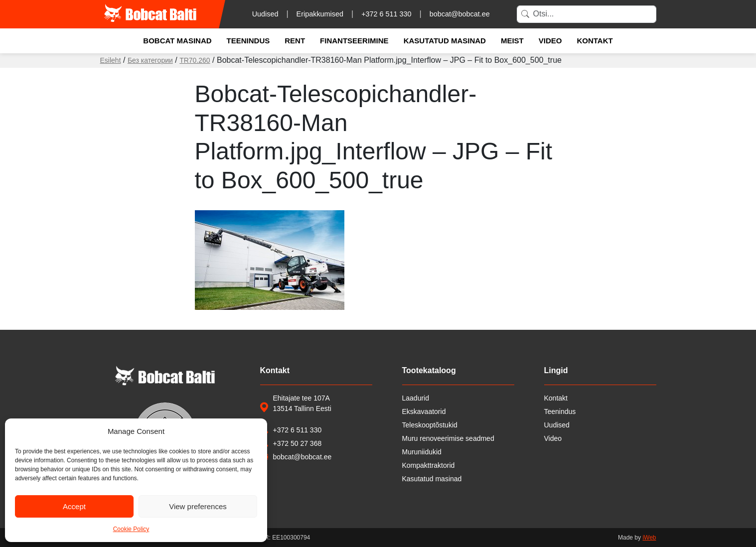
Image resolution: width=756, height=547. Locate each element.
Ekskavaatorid (424, 411)
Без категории (150, 60)
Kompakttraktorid (429, 465)
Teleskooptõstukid (430, 425)
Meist (512, 41)
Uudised (265, 14)
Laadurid (416, 398)
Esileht (111, 60)
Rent (295, 41)
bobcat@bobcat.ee (460, 14)
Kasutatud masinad (445, 41)
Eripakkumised (320, 14)
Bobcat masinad (177, 41)
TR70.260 (195, 60)
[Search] (587, 14)
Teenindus (248, 41)
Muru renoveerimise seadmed (448, 438)
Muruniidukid (422, 452)
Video (550, 41)
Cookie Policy (131, 529)
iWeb (649, 538)
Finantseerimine (354, 41)
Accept (74, 506)
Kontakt (595, 41)
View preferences (198, 506)
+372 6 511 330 (386, 14)
